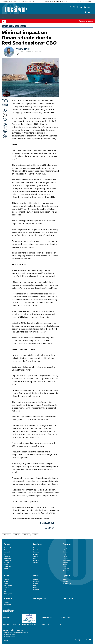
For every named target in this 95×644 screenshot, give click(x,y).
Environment (8, 560)
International (67, 583)
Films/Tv (65, 562)
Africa (35, 588)
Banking (36, 552)
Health (6, 550)
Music (65, 567)
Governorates (8, 548)
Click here (46, 519)
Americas (36, 581)
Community (7, 567)
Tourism (6, 562)
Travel (65, 556)
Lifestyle (65, 548)
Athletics (6, 588)
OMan (17, 535)
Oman (65, 579)
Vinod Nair (23, 49)
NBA (5, 592)
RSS (62, 624)
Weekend (66, 571)
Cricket (6, 583)
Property (36, 560)
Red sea (7, 535)
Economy (36, 548)
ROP (5, 554)
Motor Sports (8, 585)
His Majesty (7, 558)
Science (6, 602)
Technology (7, 604)
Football (6, 579)
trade (26, 535)
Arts (64, 550)
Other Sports (8, 594)
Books (65, 565)
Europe (36, 583)
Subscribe (45, 624)
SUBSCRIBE (87, 2)
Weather (6, 569)
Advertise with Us (29, 624)
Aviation (36, 556)
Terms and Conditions (11, 624)
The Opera (66, 569)
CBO (35, 535)
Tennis (6, 581)
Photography (67, 560)
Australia (36, 590)
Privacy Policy (66, 617)
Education (7, 556)
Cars (35, 558)
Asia (35, 585)
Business (7, 26)
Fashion (65, 558)
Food (64, 554)
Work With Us (47, 617)
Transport (7, 552)
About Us (7, 617)
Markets (36, 550)
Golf (5, 590)
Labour (6, 565)
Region (35, 579)
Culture (65, 552)
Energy (35, 554)
